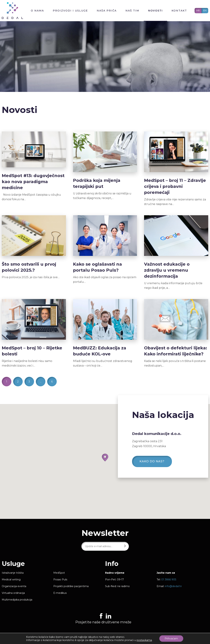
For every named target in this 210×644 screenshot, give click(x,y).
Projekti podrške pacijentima (71, 586)
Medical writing (11, 579)
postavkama (144, 640)
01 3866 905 (169, 579)
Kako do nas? (152, 461)
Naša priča (107, 11)
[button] (105, 458)
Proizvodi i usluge (70, 11)
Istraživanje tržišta (13, 573)
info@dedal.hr (173, 586)
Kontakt (179, 11)
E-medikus (60, 593)
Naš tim (132, 11)
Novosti (155, 11)
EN (205, 10)
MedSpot (59, 573)
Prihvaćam (171, 639)
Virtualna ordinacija (13, 593)
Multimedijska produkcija (17, 600)
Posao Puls (60, 579)
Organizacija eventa (14, 586)
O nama (37, 11)
